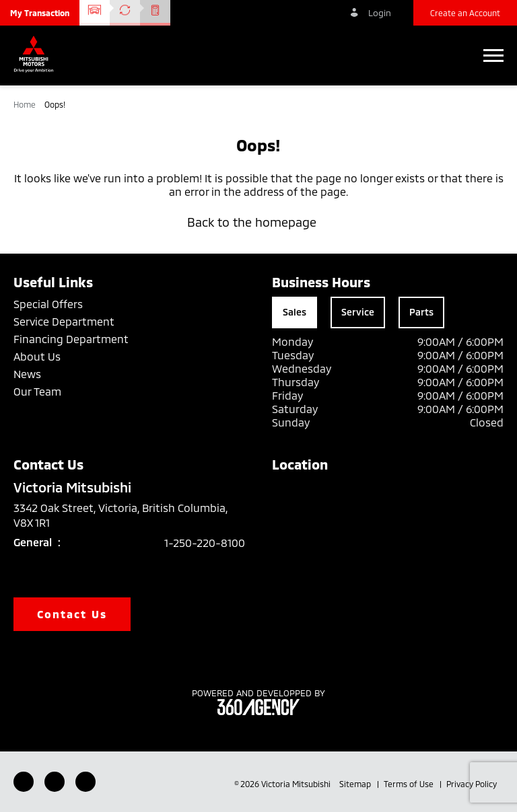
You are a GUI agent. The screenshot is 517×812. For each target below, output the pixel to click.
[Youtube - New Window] (55, 782)
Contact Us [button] (72, 614)
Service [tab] (358, 312)
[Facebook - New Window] (24, 782)
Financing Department (71, 339)
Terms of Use (410, 784)
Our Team (37, 391)
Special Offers (48, 304)
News (27, 374)
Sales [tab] (295, 312)
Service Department (64, 321)
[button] (40, 13)
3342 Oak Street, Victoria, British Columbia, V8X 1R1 (120, 515)
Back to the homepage (258, 222)
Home (26, 104)
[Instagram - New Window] (85, 782)
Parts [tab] (421, 312)
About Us (37, 356)
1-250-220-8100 (205, 543)
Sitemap (356, 784)
